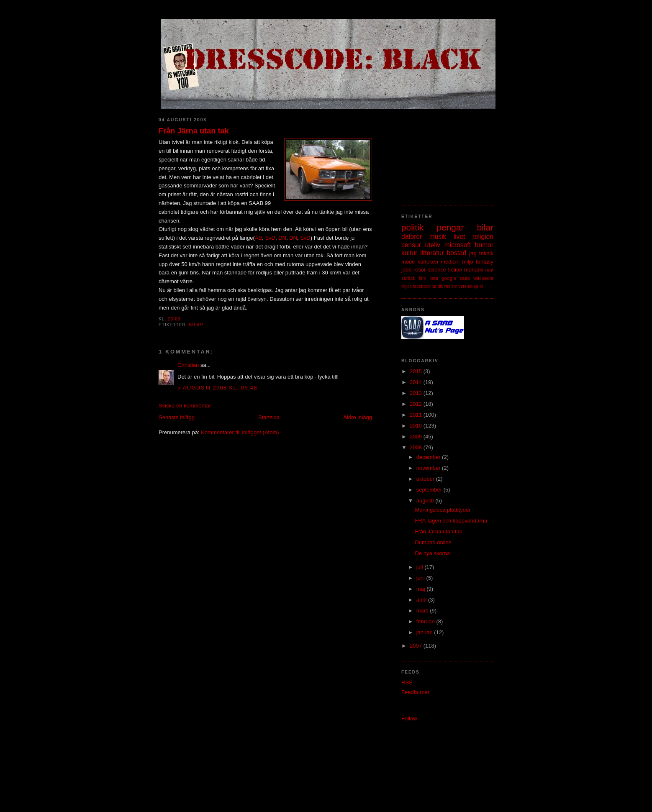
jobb (407, 270)
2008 (417, 447)
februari (426, 621)
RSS (407, 683)
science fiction (445, 270)
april (422, 600)
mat (489, 270)
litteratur (432, 253)
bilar (196, 325)
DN (282, 238)
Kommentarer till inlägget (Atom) (240, 432)
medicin (450, 262)
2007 (417, 646)
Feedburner (415, 692)
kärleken (428, 262)
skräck (408, 278)
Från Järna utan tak (194, 131)
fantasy (485, 262)
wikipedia (483, 278)
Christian (188, 365)
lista (434, 278)
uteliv (433, 245)
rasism (451, 286)
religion (483, 237)
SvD (270, 238)
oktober (426, 479)
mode (408, 262)
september (430, 490)
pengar (450, 227)
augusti (426, 501)
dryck (407, 286)
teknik (486, 253)
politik (412, 227)
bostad (457, 253)
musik (438, 237)
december (429, 457)
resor (420, 270)
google (449, 278)
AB (258, 238)
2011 (417, 415)
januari (425, 632)
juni (421, 578)
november (429, 468)
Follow (409, 719)
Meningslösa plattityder (443, 510)
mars (423, 611)
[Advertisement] (443, 153)
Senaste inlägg (177, 417)
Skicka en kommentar (185, 406)
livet (459, 237)
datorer (412, 237)
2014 (417, 382)
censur (411, 245)
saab (465, 278)
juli (421, 567)
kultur (409, 253)
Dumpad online (433, 542)
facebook (422, 286)
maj (422, 589)
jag (473, 253)
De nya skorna (432, 553)
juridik (438, 286)
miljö (468, 262)
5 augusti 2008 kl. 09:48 (217, 388)
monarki (474, 270)
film (423, 278)
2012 (417, 404)
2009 (417, 437)
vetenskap (468, 286)
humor (484, 245)
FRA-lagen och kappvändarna (451, 521)
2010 (417, 426)
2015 (417, 371)
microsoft (458, 245)
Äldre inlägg (358, 417)
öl (481, 286)
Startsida (269, 417)
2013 (417, 393)
